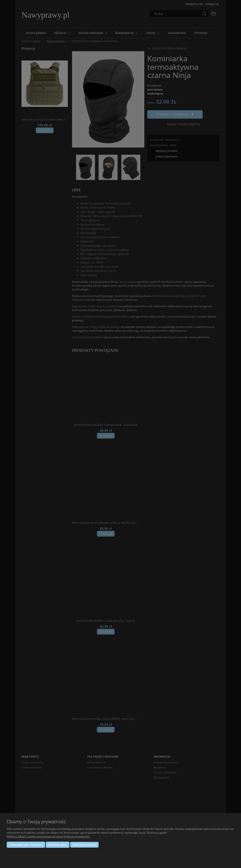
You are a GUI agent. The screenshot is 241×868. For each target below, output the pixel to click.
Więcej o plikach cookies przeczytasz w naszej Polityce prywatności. (48, 836)
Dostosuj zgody (58, 845)
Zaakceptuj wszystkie (84, 845)
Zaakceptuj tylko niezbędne (26, 845)
